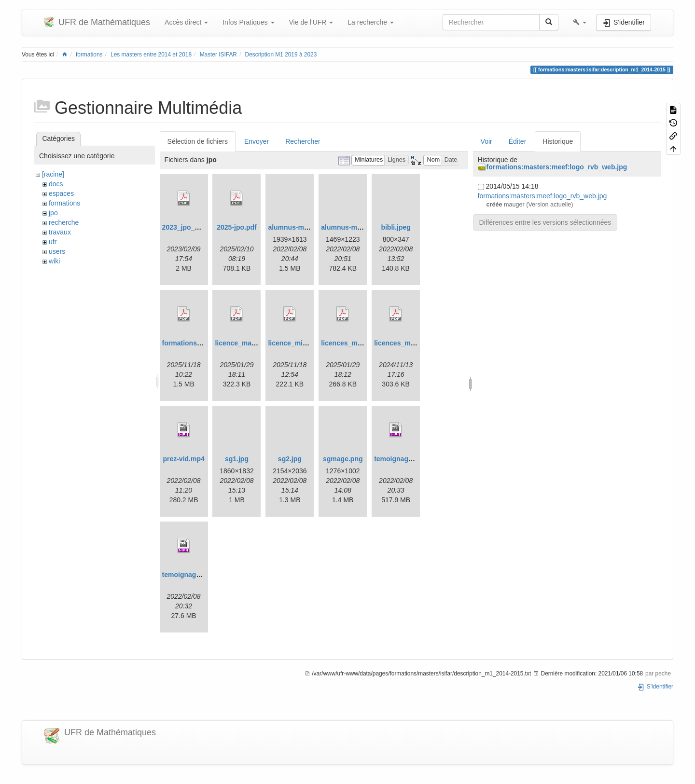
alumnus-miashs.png (355, 227)
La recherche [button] (371, 22)
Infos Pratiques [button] (248, 22)
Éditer (518, 141)
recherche (64, 222)
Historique (558, 141)
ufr (53, 242)
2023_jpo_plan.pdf (192, 227)
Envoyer (257, 141)
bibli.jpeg (396, 227)
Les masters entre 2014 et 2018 (151, 55)
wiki (54, 261)
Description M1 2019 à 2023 (281, 55)
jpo (53, 213)
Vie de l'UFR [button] (311, 22)
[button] (580, 22)
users (57, 251)
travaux (60, 232)
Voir (486, 141)
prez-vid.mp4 (183, 459)
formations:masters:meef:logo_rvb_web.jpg (557, 167)
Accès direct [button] (186, 22)
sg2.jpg (290, 459)
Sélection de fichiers (198, 141)
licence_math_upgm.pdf (253, 343)
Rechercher (303, 141)
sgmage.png (343, 459)
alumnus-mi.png (294, 227)
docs (56, 184)
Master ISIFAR (218, 55)
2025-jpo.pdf (236, 227)
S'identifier (655, 687)
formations (89, 55)
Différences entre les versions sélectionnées (545, 222)
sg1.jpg (237, 459)
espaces (61, 193)
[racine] (53, 174)
